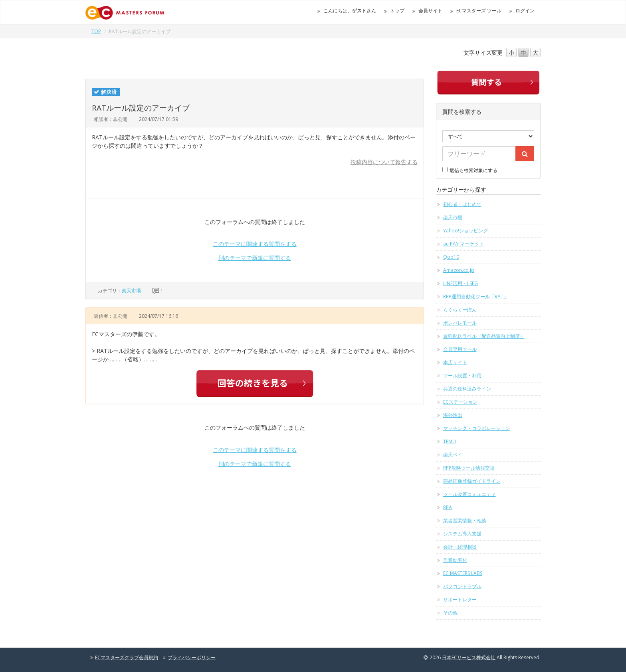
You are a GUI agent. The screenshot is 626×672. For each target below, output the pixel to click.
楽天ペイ (453, 455)
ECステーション (460, 402)
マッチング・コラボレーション (477, 428)
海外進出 (453, 415)
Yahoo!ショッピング (466, 231)
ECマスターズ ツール (479, 11)
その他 (450, 613)
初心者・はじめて (462, 204)
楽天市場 (131, 290)
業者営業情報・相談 (465, 520)
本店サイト (455, 362)
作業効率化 (455, 560)
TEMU (450, 441)
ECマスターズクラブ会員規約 (127, 657)
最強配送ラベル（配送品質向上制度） (484, 336)
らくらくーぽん (460, 310)
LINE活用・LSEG (461, 283)
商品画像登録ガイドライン (472, 481)
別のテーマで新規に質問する (255, 258)
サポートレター (460, 600)
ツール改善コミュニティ (469, 494)
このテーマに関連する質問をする (255, 244)
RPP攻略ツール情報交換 (469, 468)
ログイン (525, 11)
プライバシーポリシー (192, 657)
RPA (448, 507)
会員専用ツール (460, 349)
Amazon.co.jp (459, 270)
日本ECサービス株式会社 (469, 657)
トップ (397, 11)
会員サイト (430, 11)
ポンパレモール (460, 323)
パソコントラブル (462, 586)
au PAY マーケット (464, 244)
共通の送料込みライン (467, 389)
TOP (96, 31)
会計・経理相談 (460, 547)
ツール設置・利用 (462, 376)
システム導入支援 (462, 534)
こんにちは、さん (350, 11)
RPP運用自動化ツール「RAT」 (476, 296)
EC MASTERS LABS (463, 573)
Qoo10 (451, 257)
